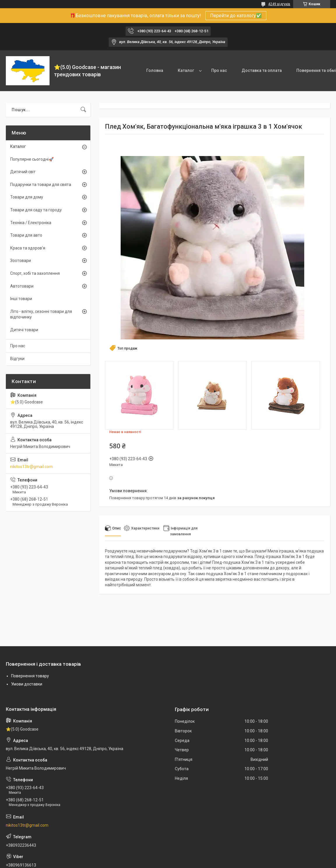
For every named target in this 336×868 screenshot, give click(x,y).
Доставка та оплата (262, 70)
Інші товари (21, 299)
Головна (155, 70)
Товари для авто (26, 235)
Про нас (219, 70)
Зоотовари (21, 261)
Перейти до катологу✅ (236, 16)
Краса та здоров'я (28, 248)
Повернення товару (30, 676)
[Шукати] (83, 110)
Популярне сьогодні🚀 (32, 159)
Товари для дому (27, 197)
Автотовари (22, 286)
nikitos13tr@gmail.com (31, 467)
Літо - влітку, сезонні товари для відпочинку (41, 314)
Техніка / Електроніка (31, 223)
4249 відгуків (279, 4)
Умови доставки (27, 684)
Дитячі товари (24, 330)
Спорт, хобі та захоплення (35, 273)
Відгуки (17, 359)
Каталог (186, 70)
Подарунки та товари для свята (41, 185)
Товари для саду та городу (36, 210)
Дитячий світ (23, 172)
